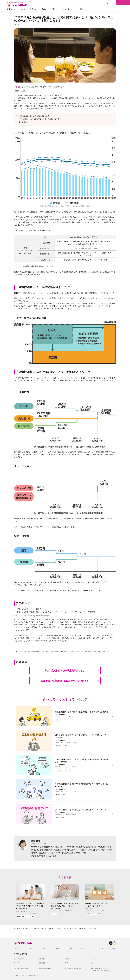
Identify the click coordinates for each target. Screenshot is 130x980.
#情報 (24, 91)
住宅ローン (18, 9)
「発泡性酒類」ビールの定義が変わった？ (34, 116)
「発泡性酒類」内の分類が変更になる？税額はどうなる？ (40, 119)
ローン (32, 948)
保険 (89, 9)
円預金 (93, 959)
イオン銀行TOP (19, 959)
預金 (61, 9)
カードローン (18, 963)
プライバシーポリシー (21, 969)
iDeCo (51, 9)
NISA (30, 9)
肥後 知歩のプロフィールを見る (44, 856)
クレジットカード (75, 9)
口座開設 (42, 959)
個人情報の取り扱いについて (74, 969)
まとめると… (24, 122)
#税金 (17, 91)
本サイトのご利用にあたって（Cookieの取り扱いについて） (101, 970)
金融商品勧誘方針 (45, 969)
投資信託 (40, 9)
